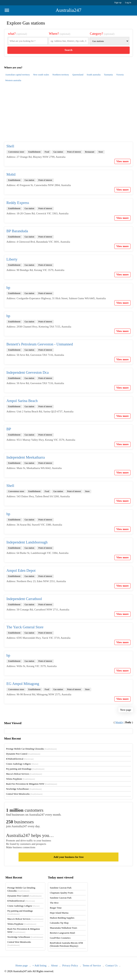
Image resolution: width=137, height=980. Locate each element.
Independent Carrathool (24, 599)
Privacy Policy (70, 965)
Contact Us (112, 965)
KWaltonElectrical (20, 759)
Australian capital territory (17, 75)
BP (9, 429)
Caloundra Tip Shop (59, 923)
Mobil (11, 174)
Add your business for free (68, 857)
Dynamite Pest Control (23, 754)
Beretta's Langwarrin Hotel (62, 933)
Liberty (12, 259)
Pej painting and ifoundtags (25, 769)
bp (8, 288)
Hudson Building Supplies (62, 918)
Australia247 (69, 10)
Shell (10, 146)
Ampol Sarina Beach (22, 401)
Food (47, 152)
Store (101, 152)
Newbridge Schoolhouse (24, 789)
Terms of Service (92, 965)
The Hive (54, 903)
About (54, 965)
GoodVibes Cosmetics (60, 938)
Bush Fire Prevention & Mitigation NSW (32, 784)
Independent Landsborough (27, 542)
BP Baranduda (17, 231)
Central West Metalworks (24, 794)
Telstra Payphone (21, 779)
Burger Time (56, 908)
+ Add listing (39, 965)
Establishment (34, 152)
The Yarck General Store (25, 627)
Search (68, 50)
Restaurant (90, 152)
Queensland (78, 75)
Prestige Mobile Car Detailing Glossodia (31, 749)
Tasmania (108, 75)
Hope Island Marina (59, 913)
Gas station (58, 152)
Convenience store (16, 152)
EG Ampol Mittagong (23, 684)
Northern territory (61, 75)
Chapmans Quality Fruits (61, 893)
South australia (94, 75)
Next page (126, 710)
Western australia (13, 80)
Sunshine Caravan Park (61, 888)
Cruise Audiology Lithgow (22, 764)
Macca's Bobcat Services (24, 774)
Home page (22, 965)
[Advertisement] (68, 114)
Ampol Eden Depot (21, 570)
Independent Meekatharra (26, 457)
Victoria (120, 75)
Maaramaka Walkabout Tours (63, 928)
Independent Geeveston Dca (28, 372)
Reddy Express (18, 203)
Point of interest (74, 152)
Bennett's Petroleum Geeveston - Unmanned (40, 344)
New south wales (41, 75)
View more (122, 161)
